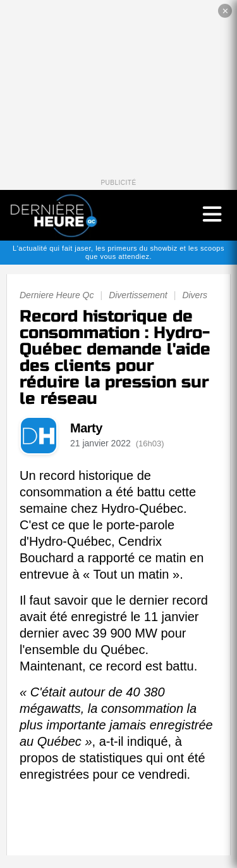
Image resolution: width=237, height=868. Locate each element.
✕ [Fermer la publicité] (225, 11)
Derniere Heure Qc (57, 295)
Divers (195, 295)
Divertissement (138, 295)
